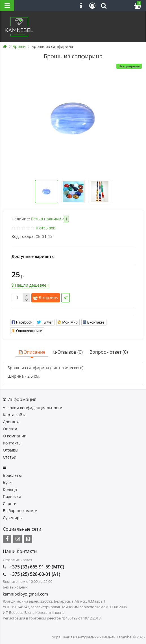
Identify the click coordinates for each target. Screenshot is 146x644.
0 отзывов (46, 228)
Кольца (10, 489)
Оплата (10, 429)
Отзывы (11, 450)
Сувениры (13, 518)
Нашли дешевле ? (30, 285)
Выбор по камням (20, 511)
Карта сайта (15, 415)
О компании (15, 436)
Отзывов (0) (67, 352)
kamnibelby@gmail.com (25, 594)
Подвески (12, 496)
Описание (32, 352)
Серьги (10, 504)
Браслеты (12, 475)
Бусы (8, 482)
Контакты (12, 443)
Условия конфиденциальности (33, 408)
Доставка (12, 422)
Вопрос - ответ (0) (109, 352)
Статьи (10, 457)
